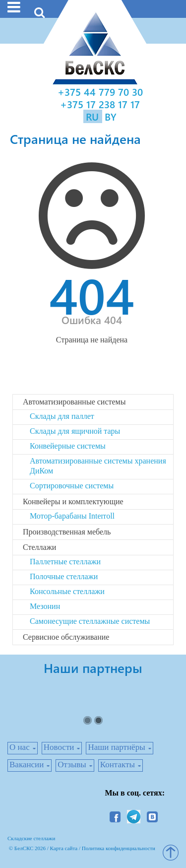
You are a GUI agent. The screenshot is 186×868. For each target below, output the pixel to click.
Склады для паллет (62, 416)
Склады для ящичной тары (75, 431)
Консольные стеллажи (67, 591)
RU (94, 116)
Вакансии (27, 765)
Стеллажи (39, 547)
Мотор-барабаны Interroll (72, 516)
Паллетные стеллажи (65, 562)
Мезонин (45, 606)
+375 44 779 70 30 (100, 92)
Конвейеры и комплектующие (73, 501)
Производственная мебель (67, 532)
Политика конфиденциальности (119, 848)
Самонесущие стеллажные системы (90, 621)
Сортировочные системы (72, 486)
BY (111, 116)
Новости (59, 747)
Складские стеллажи (31, 838)
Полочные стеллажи (64, 576)
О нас (20, 747)
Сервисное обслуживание (66, 637)
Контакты (118, 765)
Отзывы (72, 765)
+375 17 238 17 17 (100, 104)
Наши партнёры (116, 747)
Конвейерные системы (68, 446)
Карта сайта (64, 848)
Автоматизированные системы (74, 402)
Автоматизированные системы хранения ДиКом (98, 466)
